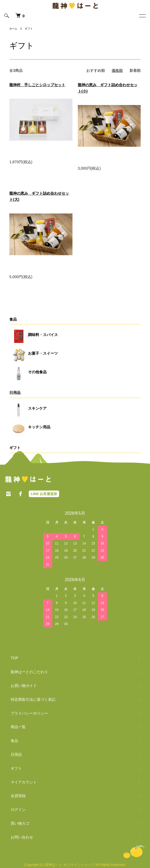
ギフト (29, 29)
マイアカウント (24, 782)
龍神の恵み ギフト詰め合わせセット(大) (39, 196)
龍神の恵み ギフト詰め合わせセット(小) (108, 88)
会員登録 (18, 796)
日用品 (15, 393)
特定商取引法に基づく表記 (33, 699)
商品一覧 (18, 727)
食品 (13, 319)
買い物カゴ (20, 823)
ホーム (13, 29)
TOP (15, 658)
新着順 (135, 70)
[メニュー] (142, 17)
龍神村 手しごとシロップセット (37, 85)
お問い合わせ (22, 837)
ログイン (18, 810)
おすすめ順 (96, 70)
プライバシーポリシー (29, 713)
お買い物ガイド (24, 686)
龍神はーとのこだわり (29, 672)
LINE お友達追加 (44, 494)
